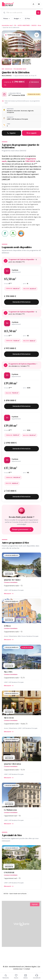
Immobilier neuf (7, 25)
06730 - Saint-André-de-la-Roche (15, 894)
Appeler (11, 133)
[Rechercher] (38, 13)
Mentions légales (31, 967)
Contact (27, 969)
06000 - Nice (36, 25)
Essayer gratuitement (22, 529)
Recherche (6, 976)
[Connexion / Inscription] (33, 4)
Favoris (16, 976)
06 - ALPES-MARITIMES (22, 25)
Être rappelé (32, 133)
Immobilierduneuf (8, 4)
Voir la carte (21, 924)
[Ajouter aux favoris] (37, 35)
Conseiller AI (37, 976)
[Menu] (39, 4)
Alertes (26, 976)
